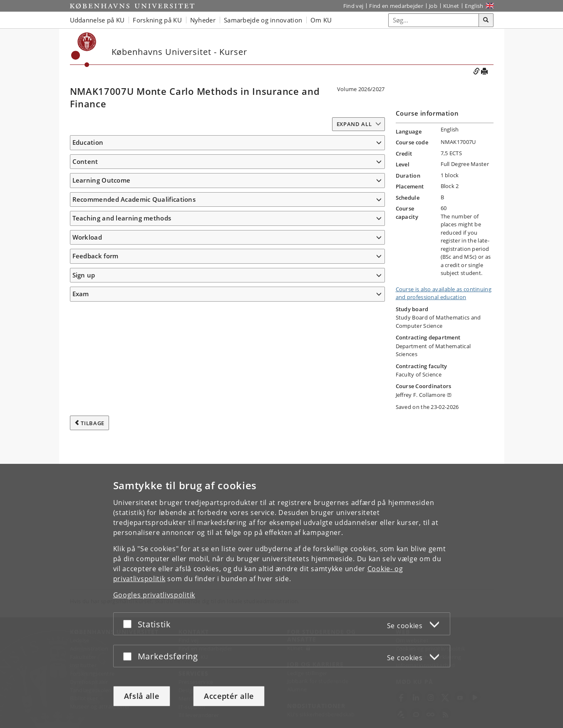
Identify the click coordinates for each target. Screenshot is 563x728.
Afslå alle (142, 696)
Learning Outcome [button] (102, 270)
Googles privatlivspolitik (154, 595)
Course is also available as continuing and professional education (444, 293)
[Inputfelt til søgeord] (434, 20)
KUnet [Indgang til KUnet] (451, 6)
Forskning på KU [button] (157, 20)
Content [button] (85, 190)
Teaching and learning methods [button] (122, 462)
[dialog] (281, 596)
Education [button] (88, 142)
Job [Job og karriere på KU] (433, 6)
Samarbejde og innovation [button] (263, 20)
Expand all (354, 124)
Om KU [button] (321, 20)
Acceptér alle (229, 696)
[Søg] (486, 20)
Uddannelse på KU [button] (97, 20)
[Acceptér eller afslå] (129, 624)
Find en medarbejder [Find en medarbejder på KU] (396, 6)
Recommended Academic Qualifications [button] (134, 443)
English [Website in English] (474, 6)
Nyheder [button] (203, 20)
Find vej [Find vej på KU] (353, 6)
